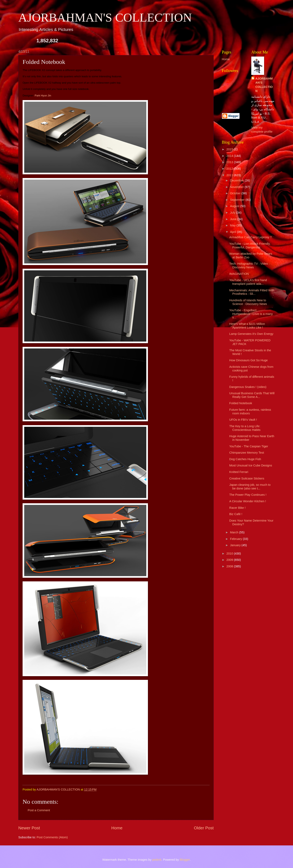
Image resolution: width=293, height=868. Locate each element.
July (233, 213)
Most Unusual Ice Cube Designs (251, 465)
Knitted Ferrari (239, 472)
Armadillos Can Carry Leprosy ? (251, 237)
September (238, 200)
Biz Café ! (236, 514)
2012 (230, 169)
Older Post (204, 828)
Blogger (185, 860)
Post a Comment (39, 810)
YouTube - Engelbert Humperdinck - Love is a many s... (251, 314)
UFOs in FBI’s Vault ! (243, 420)
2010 (230, 554)
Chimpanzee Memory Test (247, 453)
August (235, 206)
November (237, 187)
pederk (157, 860)
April (233, 232)
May (233, 225)
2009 (230, 560)
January (236, 545)
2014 (230, 156)
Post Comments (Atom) (52, 837)
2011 (230, 175)
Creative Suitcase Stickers (247, 478)
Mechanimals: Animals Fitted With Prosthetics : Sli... (252, 292)
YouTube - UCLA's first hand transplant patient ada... (248, 282)
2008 (230, 566)
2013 (230, 162)
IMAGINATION (239, 274)
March (235, 532)
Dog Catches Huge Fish (245, 459)
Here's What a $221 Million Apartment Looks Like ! (247, 326)
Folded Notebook (241, 403)
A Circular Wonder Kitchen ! (248, 501)
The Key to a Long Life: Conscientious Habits (245, 428)
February (236, 539)
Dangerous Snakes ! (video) (248, 387)
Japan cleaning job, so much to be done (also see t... (250, 487)
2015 (230, 149)
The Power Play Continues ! (248, 495)
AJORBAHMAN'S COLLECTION (105, 17)
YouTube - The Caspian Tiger (249, 446)
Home (117, 828)
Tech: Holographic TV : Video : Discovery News (249, 265)
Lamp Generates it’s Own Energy (251, 334)
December (237, 180)
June (234, 219)
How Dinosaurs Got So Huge (249, 360)
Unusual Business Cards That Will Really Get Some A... (252, 395)
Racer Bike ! (237, 508)
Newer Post (29, 828)
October (236, 193)
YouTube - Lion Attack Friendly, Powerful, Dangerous (250, 246)
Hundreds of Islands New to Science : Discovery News (248, 302)
